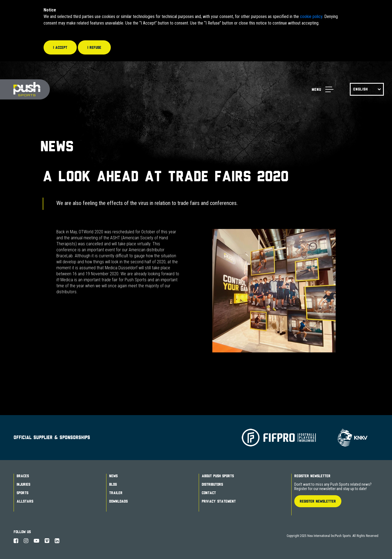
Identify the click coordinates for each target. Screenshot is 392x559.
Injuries (23, 484)
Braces (23, 476)
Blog (113, 484)
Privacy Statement (219, 501)
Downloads (118, 501)
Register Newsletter (312, 476)
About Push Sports (218, 476)
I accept (60, 47)
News (113, 476)
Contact (209, 493)
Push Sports (25, 90)
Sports (22, 493)
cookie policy (311, 16)
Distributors (212, 484)
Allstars (25, 501)
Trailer (116, 493)
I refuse (94, 47)
